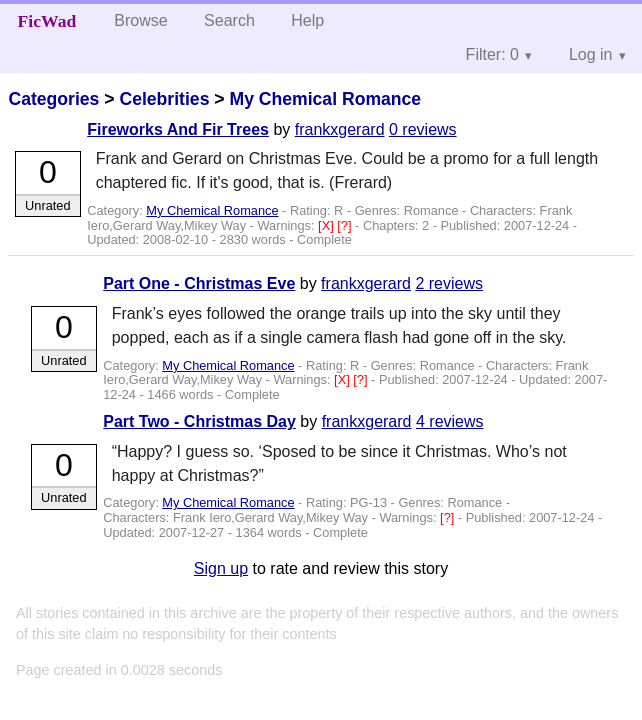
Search (229, 20)
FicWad (47, 21)
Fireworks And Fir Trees (178, 129)
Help (307, 20)
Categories (53, 99)
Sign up (221, 568)
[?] (346, 225)
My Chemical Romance (325, 99)
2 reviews (449, 283)
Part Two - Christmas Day (199, 421)
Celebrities (164, 99)
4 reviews (450, 421)
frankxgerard (340, 129)
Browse (140, 20)
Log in (591, 54)
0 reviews (423, 129)
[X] (327, 225)
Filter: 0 (492, 54)
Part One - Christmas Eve (199, 283)
